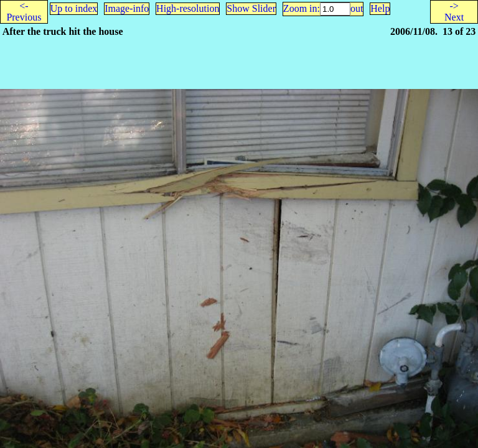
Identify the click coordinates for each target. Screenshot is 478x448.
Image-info (127, 8)
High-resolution (188, 8)
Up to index (74, 8)
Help (380, 8)
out (357, 8)
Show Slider (251, 8)
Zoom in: (302, 8)
